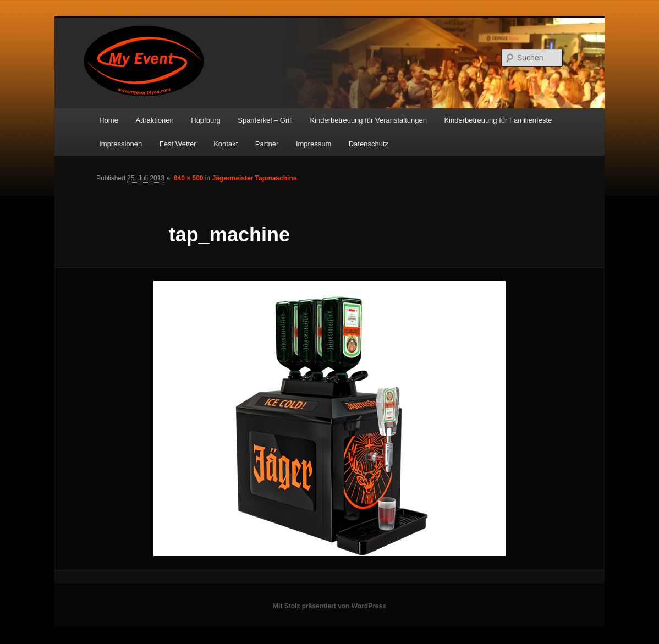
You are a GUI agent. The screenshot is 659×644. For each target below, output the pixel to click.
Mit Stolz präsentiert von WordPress (329, 606)
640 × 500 (189, 178)
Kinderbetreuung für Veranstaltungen (368, 120)
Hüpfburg (205, 120)
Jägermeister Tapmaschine (255, 178)
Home (109, 120)
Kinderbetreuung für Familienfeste (498, 120)
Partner (267, 144)
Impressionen (120, 144)
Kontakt (226, 144)
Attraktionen (154, 120)
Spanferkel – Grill (265, 120)
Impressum (314, 144)
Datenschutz (369, 144)
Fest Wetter (178, 144)
